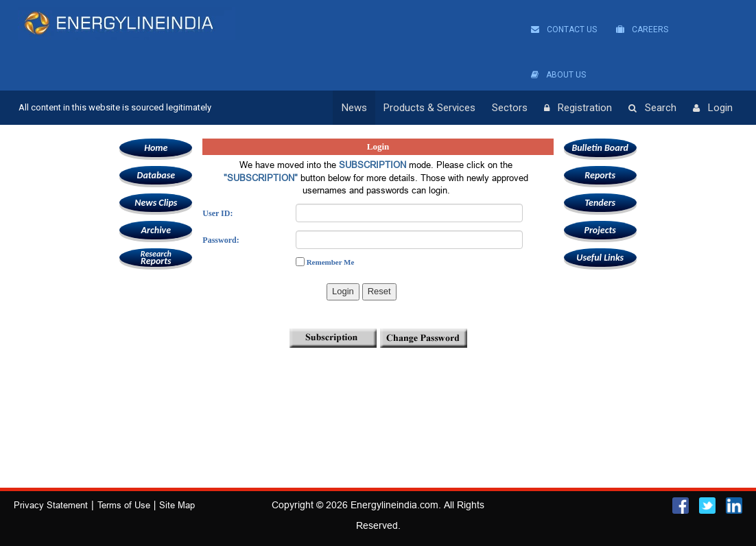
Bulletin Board (600, 148)
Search (652, 108)
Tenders (600, 203)
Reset (379, 291)
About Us (558, 75)
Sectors (510, 108)
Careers (642, 29)
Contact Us (564, 29)
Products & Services (429, 108)
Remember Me (331, 262)
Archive (156, 230)
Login (713, 108)
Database (156, 175)
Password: (221, 240)
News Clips (156, 203)
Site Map (177, 505)
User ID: (217, 213)
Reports (156, 258)
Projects (600, 230)
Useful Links (600, 258)
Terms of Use (124, 505)
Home (156, 148)
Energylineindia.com (394, 505)
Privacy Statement (51, 505)
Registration (578, 108)
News (354, 108)
